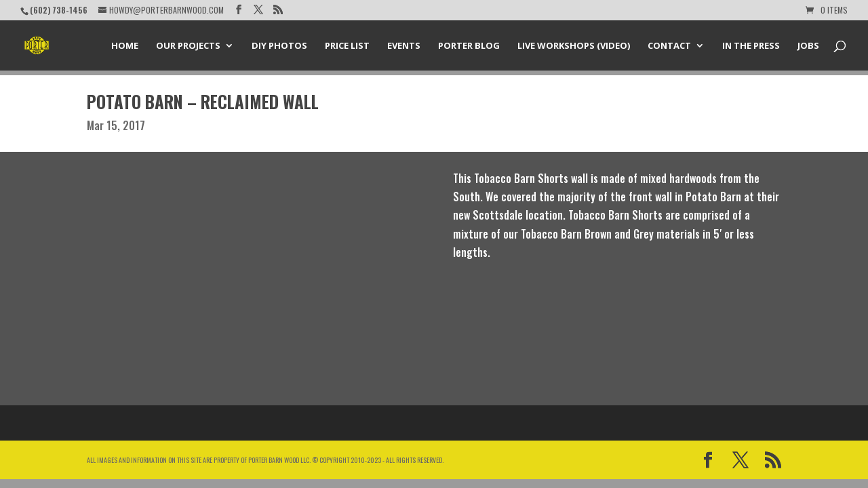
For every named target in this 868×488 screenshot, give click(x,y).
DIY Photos (279, 46)
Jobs (808, 46)
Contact (669, 46)
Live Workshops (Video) (574, 46)
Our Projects (188, 46)
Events (404, 46)
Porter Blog (469, 46)
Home (125, 46)
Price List (347, 46)
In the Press (751, 46)
